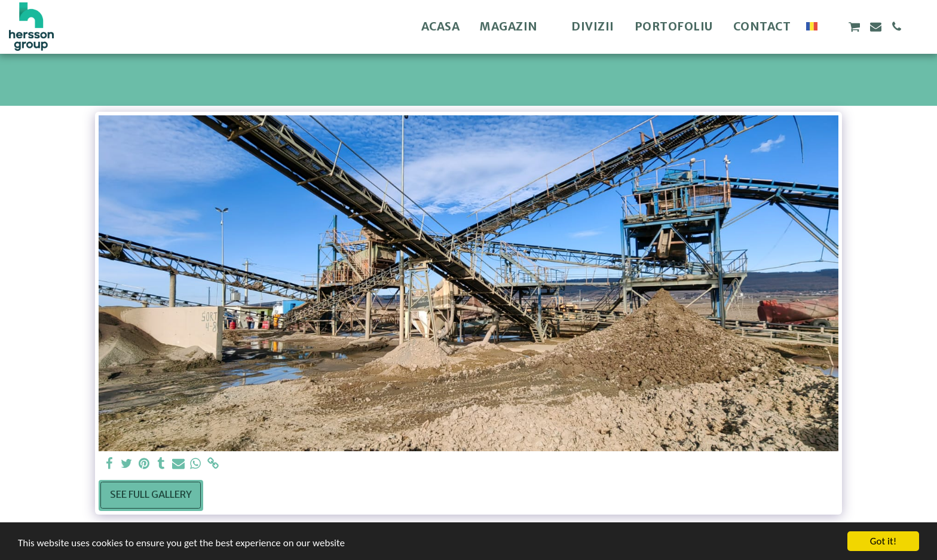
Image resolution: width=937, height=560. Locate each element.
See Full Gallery (151, 495)
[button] (833, 27)
